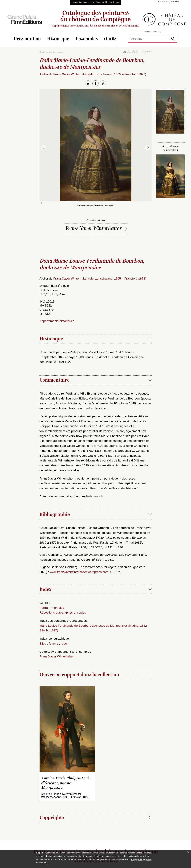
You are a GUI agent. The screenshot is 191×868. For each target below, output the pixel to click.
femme (54, 643)
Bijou (43, 643)
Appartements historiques (57, 321)
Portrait (45, 608)
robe (64, 643)
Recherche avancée (153, 32)
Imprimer (147, 52)
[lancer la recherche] (173, 39)
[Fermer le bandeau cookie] (188, 852)
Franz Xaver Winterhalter (94, 229)
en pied (59, 608)
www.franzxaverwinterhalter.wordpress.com (79, 572)
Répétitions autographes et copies (63, 613)
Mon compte (163, 2)
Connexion (174, 2)
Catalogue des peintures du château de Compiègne (95, 19)
